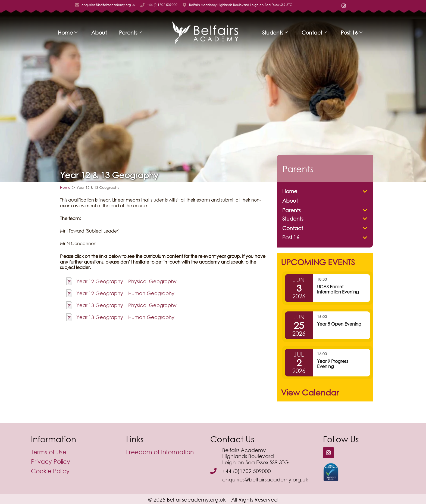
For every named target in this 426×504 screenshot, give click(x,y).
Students (275, 33)
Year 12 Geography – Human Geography (125, 293)
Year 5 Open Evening (339, 324)
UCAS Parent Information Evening (338, 289)
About (99, 33)
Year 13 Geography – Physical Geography (126, 305)
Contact (314, 33)
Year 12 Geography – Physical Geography (126, 281)
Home (68, 33)
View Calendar (310, 392)
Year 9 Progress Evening (333, 364)
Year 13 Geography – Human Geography (125, 317)
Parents (130, 33)
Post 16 (352, 33)
